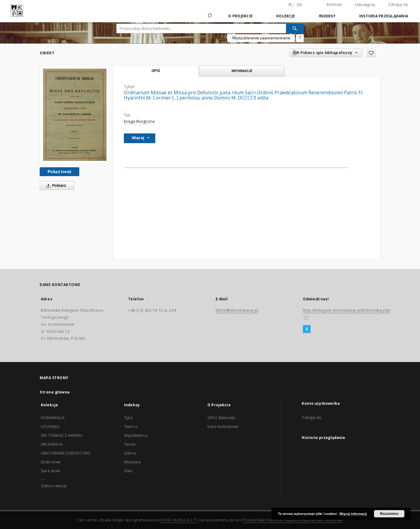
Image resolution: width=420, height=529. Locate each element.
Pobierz (55, 186)
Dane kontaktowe (223, 427)
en (300, 5)
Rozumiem (389, 514)
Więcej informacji (353, 514)
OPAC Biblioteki (221, 418)
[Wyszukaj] (295, 28)
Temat (130, 444)
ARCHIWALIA (52, 444)
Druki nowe (51, 462)
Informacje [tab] (242, 71)
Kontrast (334, 4)
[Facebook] (307, 329)
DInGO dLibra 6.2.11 (178, 520)
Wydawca (133, 462)
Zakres (130, 453)
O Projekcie (240, 16)
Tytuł (128, 418)
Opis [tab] (156, 71)
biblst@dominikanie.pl (237, 310)
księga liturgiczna (139, 121)
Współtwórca (136, 435)
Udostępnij (365, 5)
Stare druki (50, 471)
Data (128, 471)
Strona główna (55, 392)
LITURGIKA (50, 427)
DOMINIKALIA (53, 418)
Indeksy (327, 16)
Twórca (131, 427)
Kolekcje (286, 16)
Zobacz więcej (54, 486)
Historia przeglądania (384, 16)
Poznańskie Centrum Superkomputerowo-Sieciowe (293, 520)
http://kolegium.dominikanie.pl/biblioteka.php (347, 310)
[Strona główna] (209, 16)
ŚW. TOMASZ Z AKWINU (62, 435)
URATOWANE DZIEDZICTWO (66, 453)
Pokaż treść (59, 172)
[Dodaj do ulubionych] (371, 53)
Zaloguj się (398, 4)
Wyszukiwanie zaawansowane (261, 38)
